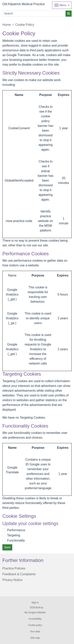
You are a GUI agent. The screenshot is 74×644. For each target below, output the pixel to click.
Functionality (16, 540)
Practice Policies (14, 568)
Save (7, 547)
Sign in (35, 603)
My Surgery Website (35, 612)
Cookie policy (35, 625)
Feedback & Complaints (19, 574)
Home (7, 25)
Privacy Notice (12, 580)
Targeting (14, 535)
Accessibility (35, 619)
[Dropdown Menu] (62, 5)
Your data (35, 632)
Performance (16, 530)
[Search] (34, 14)
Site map (35, 638)
